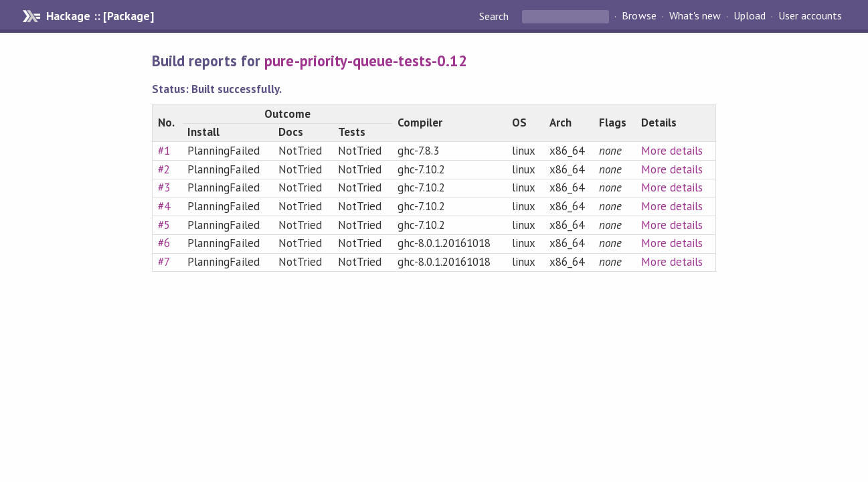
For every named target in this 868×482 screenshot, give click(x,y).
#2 (164, 169)
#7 (164, 262)
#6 (164, 243)
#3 (164, 187)
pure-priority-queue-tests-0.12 (366, 61)
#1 (164, 151)
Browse (639, 16)
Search (495, 16)
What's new (695, 16)
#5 (164, 225)
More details (672, 151)
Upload (750, 16)
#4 (164, 206)
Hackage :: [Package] (100, 16)
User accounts (810, 16)
